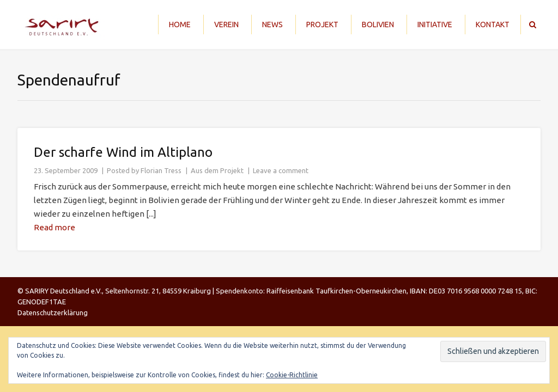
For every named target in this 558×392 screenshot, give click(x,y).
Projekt (322, 24)
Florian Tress (161, 170)
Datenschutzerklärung (53, 313)
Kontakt (493, 24)
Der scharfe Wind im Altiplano (123, 152)
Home (180, 24)
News (272, 24)
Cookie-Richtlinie (292, 375)
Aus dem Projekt (217, 170)
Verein (226, 24)
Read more (54, 227)
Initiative (435, 24)
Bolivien (378, 24)
